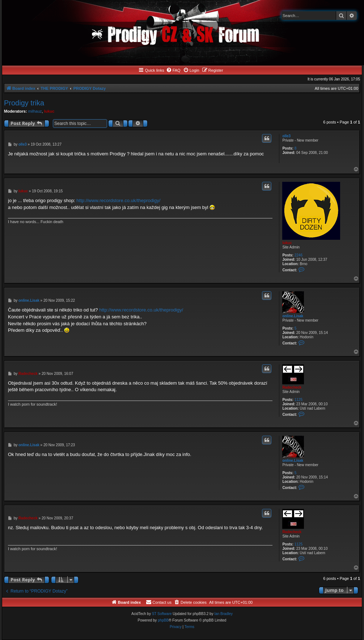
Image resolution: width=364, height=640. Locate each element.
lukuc (49, 111)
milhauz (35, 111)
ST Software (162, 614)
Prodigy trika (24, 103)
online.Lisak (293, 316)
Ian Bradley (223, 614)
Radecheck (292, 387)
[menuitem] (173, 70)
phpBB (163, 620)
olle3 (286, 136)
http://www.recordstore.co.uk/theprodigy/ (118, 200)
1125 (299, 400)
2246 (299, 255)
